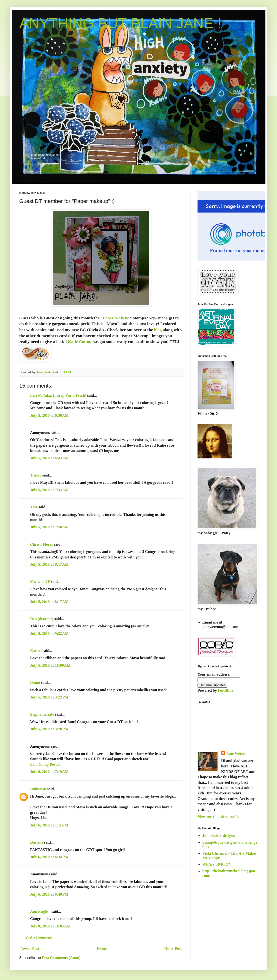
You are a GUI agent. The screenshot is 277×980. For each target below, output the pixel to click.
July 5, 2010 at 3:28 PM (49, 729)
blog (158, 330)
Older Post (173, 949)
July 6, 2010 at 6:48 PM (49, 894)
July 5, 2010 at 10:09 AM (50, 665)
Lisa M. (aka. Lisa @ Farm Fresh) (58, 395)
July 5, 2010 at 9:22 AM (49, 634)
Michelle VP (40, 581)
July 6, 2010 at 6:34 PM (49, 857)
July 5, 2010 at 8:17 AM (49, 564)
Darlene (37, 842)
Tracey (36, 475)
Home (102, 949)
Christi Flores (41, 544)
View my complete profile (218, 817)
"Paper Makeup (115, 318)
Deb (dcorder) (42, 619)
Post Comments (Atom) (61, 958)
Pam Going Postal (45, 764)
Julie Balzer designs (219, 836)
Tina (34, 507)
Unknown (38, 789)
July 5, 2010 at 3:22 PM (49, 697)
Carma (36, 651)
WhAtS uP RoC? (216, 864)
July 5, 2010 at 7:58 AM (49, 527)
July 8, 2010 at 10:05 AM (50, 926)
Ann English (40, 911)
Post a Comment (39, 937)
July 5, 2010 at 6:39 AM (49, 415)
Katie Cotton (80, 342)
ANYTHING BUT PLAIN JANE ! (120, 23)
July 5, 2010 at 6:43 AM (49, 458)
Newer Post (30, 949)
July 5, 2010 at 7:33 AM (49, 490)
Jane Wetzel (236, 754)
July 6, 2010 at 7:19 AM (49, 772)
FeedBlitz (226, 690)
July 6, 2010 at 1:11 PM (49, 825)
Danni (35, 682)
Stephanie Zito (42, 714)
